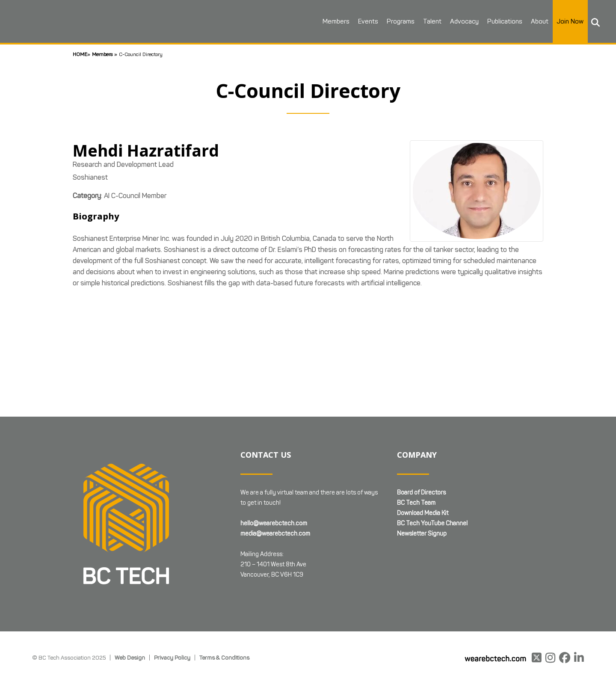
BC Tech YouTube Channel (432, 523)
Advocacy (461, 21)
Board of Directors (421, 493)
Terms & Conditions (224, 657)
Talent (429, 21)
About (537, 21)
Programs (398, 21)
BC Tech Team (416, 503)
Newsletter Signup (422, 534)
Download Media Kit (423, 513)
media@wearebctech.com (275, 534)
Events (365, 21)
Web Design (130, 657)
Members (333, 21)
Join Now (567, 21)
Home (80, 54)
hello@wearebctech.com (274, 523)
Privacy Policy (172, 657)
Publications (502, 21)
